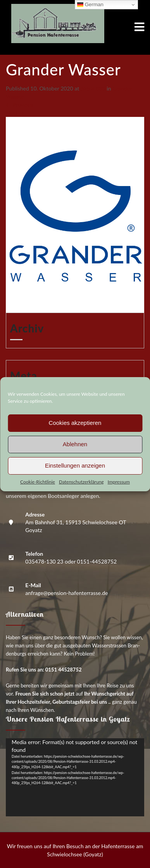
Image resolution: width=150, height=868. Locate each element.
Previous (19, 105)
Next (15, 113)
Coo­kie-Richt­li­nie (38, 482)
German (90, 5)
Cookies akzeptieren (75, 423)
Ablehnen (75, 444)
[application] (75, 777)
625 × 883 (93, 88)
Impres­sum (119, 482)
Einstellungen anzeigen (75, 465)
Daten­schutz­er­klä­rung (81, 482)
